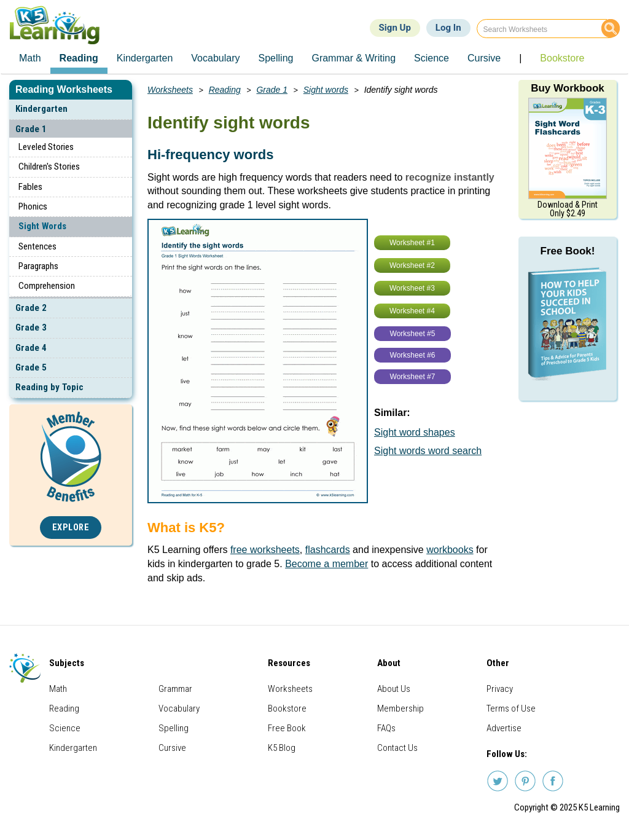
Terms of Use (511, 709)
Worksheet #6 (413, 355)
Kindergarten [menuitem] (145, 58)
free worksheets (265, 550)
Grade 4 (31, 348)
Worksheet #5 (413, 334)
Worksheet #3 (412, 288)
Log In (448, 28)
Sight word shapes (415, 432)
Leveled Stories (46, 147)
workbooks (450, 550)
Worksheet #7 (413, 377)
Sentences (37, 246)
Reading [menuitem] (79, 58)
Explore (71, 528)
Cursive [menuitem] (484, 58)
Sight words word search (428, 451)
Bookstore (287, 709)
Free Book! (568, 251)
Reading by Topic (49, 387)
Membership (400, 709)
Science (65, 728)
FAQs (386, 728)
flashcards (328, 550)
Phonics (33, 206)
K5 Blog (282, 748)
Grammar (175, 689)
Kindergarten (41, 109)
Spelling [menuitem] (276, 58)
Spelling (174, 728)
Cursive (172, 748)
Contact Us (397, 748)
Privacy (500, 689)
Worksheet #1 (412, 243)
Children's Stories (49, 167)
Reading (225, 90)
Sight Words (42, 226)
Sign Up (395, 28)
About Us (394, 689)
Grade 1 (31, 129)
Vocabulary (179, 709)
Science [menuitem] (432, 58)
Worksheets (170, 90)
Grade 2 (31, 308)
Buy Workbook (568, 88)
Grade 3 (31, 328)
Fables (30, 187)
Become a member (326, 564)
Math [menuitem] (30, 58)
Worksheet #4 (412, 311)
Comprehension (47, 286)
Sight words (326, 90)
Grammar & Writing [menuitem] (354, 58)
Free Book (287, 728)
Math (58, 689)
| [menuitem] (520, 58)
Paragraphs (38, 266)
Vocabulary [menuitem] (215, 58)
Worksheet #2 (412, 265)
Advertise (504, 728)
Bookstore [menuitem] (562, 58)
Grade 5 (31, 367)
